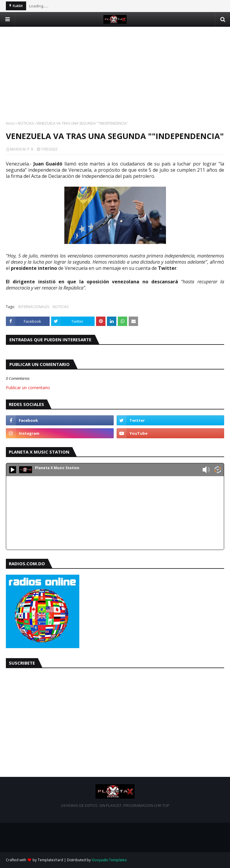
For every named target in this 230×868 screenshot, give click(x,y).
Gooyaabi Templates (109, 860)
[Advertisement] (115, 68)
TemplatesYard (50, 860)
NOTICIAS (26, 123)
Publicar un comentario (28, 388)
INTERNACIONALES (34, 307)
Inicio (10, 123)
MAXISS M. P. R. (22, 149)
